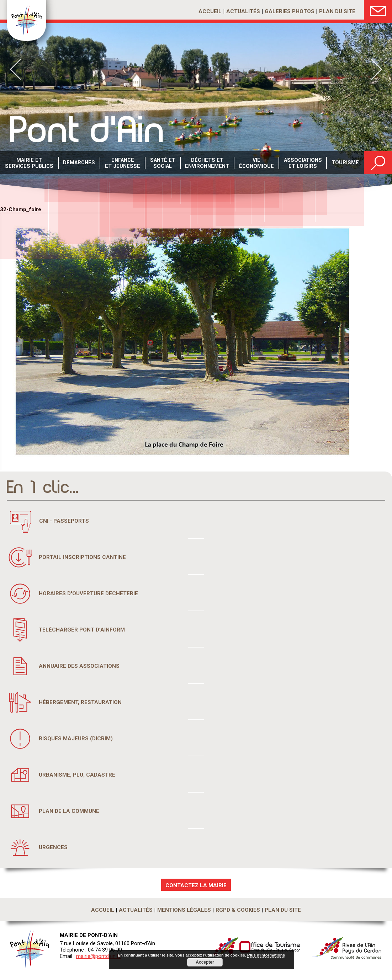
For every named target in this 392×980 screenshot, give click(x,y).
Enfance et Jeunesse (122, 163)
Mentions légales (184, 910)
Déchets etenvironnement (206, 163)
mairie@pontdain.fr (98, 956)
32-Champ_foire (21, 209)
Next (377, 69)
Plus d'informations (266, 955)
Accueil (210, 11)
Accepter (205, 962)
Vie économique (256, 163)
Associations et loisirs (302, 163)
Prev (15, 69)
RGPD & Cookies (238, 910)
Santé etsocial (162, 163)
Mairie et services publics (29, 163)
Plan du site (337, 11)
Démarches (79, 163)
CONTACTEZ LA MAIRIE (196, 885)
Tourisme (345, 163)
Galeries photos (290, 11)
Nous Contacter (378, 10)
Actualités (243, 11)
